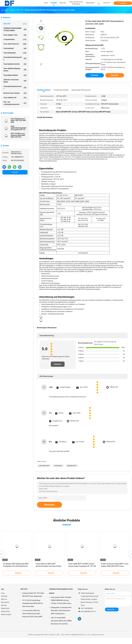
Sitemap (4, 605)
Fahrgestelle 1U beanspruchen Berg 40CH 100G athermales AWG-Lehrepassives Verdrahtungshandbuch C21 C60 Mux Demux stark (62, 611)
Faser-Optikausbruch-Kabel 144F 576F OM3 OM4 (18, 120)
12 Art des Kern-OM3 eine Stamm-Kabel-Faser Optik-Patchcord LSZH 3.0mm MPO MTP (32, 614)
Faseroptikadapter (15, 53)
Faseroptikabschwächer (15, 64)
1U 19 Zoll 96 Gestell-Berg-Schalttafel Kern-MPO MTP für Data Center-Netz (33, 603)
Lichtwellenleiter (15, 40)
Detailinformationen (44, 90)
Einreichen (49, 505)
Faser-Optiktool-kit (15, 98)
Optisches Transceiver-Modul (15, 81)
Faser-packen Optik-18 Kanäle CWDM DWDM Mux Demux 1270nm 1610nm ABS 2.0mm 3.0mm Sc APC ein (61, 601)
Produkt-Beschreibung (61, 90)
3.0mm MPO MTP (44, 466)
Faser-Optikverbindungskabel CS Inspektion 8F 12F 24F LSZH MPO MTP (19, 128)
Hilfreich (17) (74, 421)
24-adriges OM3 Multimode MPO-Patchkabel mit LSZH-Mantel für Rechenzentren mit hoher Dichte (16, 566)
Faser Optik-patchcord (15, 44)
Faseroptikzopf (15, 48)
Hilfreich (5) (114, 387)
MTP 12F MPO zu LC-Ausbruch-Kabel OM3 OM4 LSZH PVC (18, 135)
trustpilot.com (57, 421)
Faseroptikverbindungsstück (15, 58)
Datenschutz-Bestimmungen (6, 613)
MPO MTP (15, 24)
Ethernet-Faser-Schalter (15, 93)
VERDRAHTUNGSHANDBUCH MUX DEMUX (15, 29)
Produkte (4, 596)
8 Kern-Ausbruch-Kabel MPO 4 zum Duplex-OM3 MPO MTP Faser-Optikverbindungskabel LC (115, 566)
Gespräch (123, 3)
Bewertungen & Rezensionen (81, 90)
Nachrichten (5, 602)
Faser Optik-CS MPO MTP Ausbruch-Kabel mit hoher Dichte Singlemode (48, 566)
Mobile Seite (5, 608)
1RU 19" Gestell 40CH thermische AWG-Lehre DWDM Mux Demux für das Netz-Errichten (61, 621)
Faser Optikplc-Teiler (15, 35)
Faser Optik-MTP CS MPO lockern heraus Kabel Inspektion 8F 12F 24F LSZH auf (82, 566)
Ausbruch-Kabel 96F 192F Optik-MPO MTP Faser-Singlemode (33, 595)
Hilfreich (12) (111, 442)
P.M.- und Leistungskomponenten (15, 103)
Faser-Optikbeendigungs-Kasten (15, 70)
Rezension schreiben (58, 365)
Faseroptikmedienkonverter (15, 88)
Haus (3, 593)
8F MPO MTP (58, 466)
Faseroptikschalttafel (15, 75)
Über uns (4, 599)
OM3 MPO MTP (72, 466)
